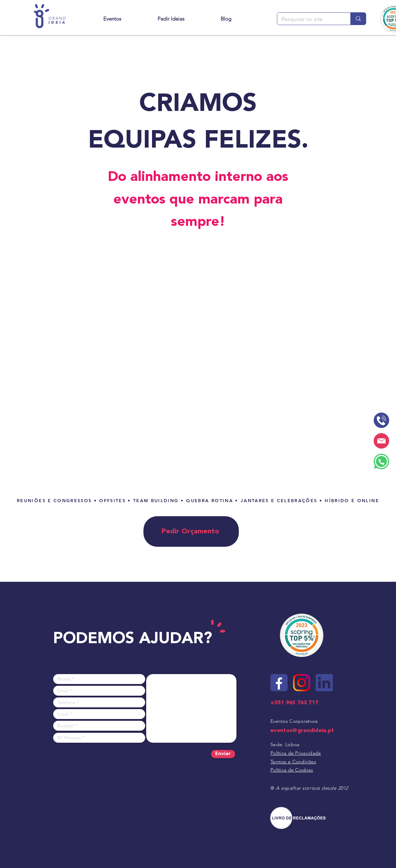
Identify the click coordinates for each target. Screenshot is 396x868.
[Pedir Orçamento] (191, 531)
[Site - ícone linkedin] (324, 683)
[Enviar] (223, 754)
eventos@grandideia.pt (302, 731)
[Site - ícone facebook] (279, 683)
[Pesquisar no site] (309, 19)
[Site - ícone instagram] (302, 683)
